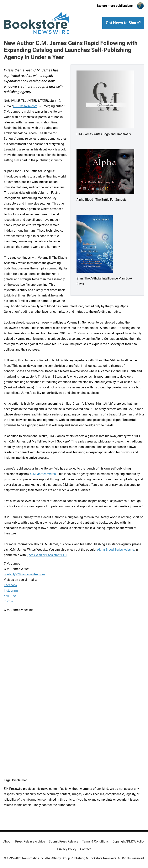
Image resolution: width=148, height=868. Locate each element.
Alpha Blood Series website (116, 550)
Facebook (11, 585)
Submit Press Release (63, 841)
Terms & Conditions (95, 841)
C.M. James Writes (43, 474)
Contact (85, 849)
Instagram (11, 591)
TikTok (8, 601)
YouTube (10, 596)
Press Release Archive (30, 841)
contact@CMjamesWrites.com (24, 574)
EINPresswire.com (25, 106)
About (7, 841)
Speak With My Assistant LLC (47, 555)
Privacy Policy (67, 849)
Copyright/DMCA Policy (129, 841)
